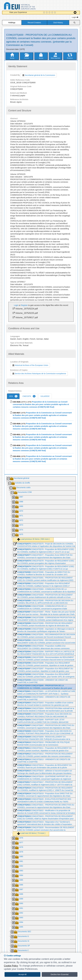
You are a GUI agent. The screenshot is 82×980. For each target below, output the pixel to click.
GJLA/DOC (45, 396)
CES (13, 396)
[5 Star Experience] (55, 13)
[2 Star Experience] (47, 13)
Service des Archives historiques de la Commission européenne (39, 374)
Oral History (58, 23)
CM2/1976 (29, 396)
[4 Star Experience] (53, 13)
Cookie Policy (11, 966)
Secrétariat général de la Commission (39, 75)
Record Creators (34, 23)
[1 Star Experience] (44, 13)
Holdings (12, 23)
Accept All (22, 974)
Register (24, 305)
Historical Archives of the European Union (30, 365)
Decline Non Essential (60, 974)
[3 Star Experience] (50, 13)
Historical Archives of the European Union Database (27, 6)
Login (75, 17)
